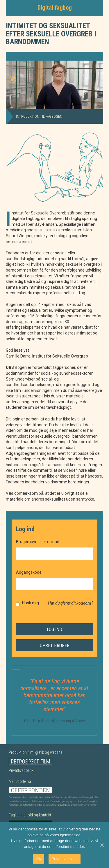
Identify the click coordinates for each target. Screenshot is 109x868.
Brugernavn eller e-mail (37, 542)
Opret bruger (55, 646)
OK (39, 859)
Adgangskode (29, 572)
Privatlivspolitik (21, 770)
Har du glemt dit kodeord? (70, 603)
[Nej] (102, 845)
